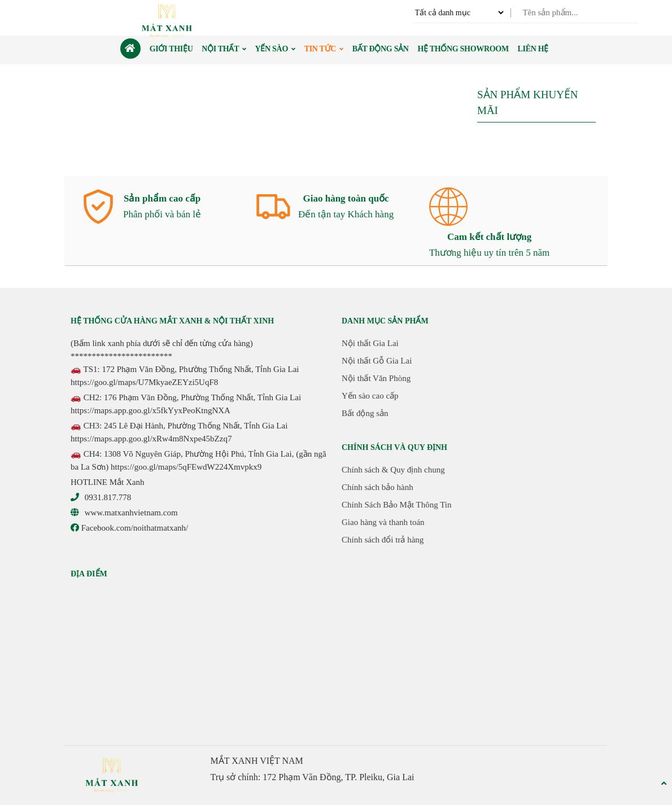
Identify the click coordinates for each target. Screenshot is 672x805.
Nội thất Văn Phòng (376, 378)
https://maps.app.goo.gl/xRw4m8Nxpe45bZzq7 (151, 439)
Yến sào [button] (275, 49)
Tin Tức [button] (324, 49)
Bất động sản (365, 413)
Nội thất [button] (224, 49)
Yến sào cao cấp (370, 396)
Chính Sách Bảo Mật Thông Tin (397, 505)
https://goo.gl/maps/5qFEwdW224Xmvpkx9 (186, 467)
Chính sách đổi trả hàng (383, 540)
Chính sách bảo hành (378, 487)
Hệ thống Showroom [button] (463, 49)
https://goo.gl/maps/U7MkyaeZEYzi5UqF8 (144, 382)
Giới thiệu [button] (171, 49)
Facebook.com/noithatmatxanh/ (129, 528)
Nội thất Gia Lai (370, 343)
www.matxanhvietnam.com (131, 513)
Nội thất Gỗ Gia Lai (377, 361)
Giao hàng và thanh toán (383, 522)
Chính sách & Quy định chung (393, 470)
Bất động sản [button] (381, 49)
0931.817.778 (108, 497)
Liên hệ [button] (533, 49)
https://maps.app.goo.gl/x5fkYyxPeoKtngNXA (150, 410)
